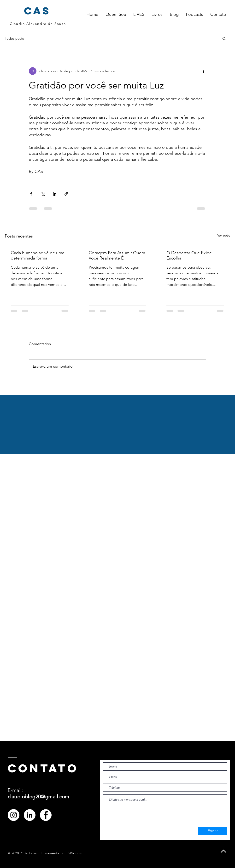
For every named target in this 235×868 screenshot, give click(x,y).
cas (37, 11)
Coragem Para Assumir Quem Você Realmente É (117, 255)
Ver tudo (224, 235)
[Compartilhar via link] (66, 194)
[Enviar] (213, 831)
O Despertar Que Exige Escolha (189, 255)
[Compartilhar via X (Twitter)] (43, 194)
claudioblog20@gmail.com (38, 797)
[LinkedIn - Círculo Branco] (30, 815)
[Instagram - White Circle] (14, 815)
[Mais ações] (203, 71)
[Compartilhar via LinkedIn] (55, 194)
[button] (139, 14)
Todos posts (14, 38)
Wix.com (76, 853)
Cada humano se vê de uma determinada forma (38, 255)
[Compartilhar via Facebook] (31, 194)
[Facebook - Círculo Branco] (46, 815)
